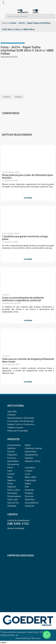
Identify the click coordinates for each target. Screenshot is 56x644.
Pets (27, 487)
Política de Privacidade (18, 431)
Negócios (11, 480)
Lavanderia (30, 467)
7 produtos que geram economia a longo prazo (25, 238)
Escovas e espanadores (13, 459)
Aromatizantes (14, 445)
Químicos (29, 496)
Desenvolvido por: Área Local (28, 638)
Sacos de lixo (13, 503)
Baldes (28, 445)
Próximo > (19, 97)
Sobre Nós (12, 411)
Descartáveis (31, 451)
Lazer (10, 471)
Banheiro (12, 448)
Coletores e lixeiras (33, 448)
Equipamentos (31, 455)
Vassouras (29, 506)
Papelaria (12, 487)
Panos (10, 483)
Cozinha (11, 451)
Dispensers (12, 455)
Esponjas (29, 458)
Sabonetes (30, 499)
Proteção (29, 493)
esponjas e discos (33, 461)
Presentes (29, 490)
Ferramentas (13, 464)
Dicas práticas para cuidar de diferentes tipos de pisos (27, 176)
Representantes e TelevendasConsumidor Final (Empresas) (21, 419)
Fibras (10, 467)
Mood (10, 477)
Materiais (6, 23)
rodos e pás (12, 499)
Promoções (12, 493)
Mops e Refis (31, 477)
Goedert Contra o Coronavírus (21, 424)
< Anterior (6, 97)
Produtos (11, 415)
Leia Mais (28, 198)
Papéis (28, 483)
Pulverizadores (14, 496)
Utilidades (12, 506)
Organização (30, 480)
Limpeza (29, 471)
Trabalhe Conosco (15, 427)
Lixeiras (11, 474)
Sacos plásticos (32, 503)
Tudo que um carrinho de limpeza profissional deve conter (28, 360)
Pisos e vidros (14, 490)
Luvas (27, 474)
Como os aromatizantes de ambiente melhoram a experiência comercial (23, 299)
